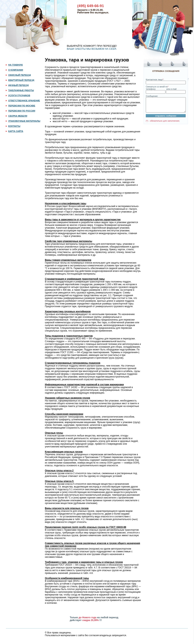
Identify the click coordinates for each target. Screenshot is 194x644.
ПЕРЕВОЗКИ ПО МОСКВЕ (22, 106)
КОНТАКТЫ (14, 126)
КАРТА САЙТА (16, 131)
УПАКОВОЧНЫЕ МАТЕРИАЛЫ (24, 121)
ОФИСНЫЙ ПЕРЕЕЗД (19, 75)
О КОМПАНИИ (16, 70)
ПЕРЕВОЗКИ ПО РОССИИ (22, 111)
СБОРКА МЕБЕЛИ (18, 116)
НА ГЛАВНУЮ (16, 65)
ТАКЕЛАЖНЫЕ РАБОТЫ (21, 90)
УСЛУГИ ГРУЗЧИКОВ (19, 95)
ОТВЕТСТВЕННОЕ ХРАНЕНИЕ (24, 101)
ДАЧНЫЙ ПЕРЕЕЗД (18, 85)
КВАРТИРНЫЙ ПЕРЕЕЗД (21, 80)
